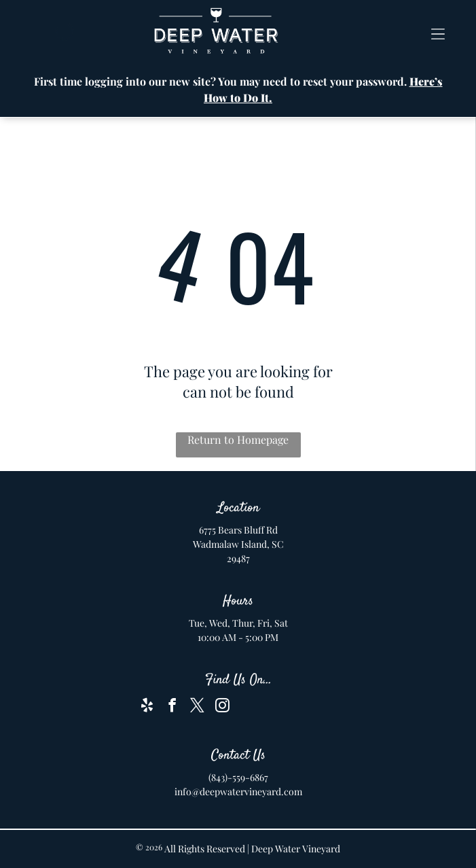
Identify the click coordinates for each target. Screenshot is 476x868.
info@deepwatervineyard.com (238, 792)
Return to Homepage (238, 439)
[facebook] (172, 707)
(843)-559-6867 (238, 777)
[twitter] (198, 707)
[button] (438, 31)
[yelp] (147, 707)
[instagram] (223, 707)
